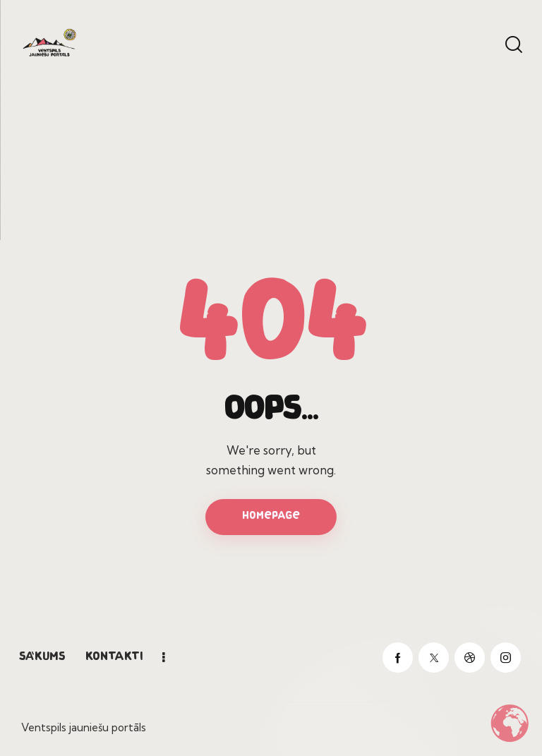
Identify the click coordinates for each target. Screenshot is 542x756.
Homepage (271, 516)
